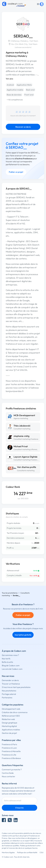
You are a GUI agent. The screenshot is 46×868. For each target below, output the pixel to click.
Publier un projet (16, 172)
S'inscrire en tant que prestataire (16, 687)
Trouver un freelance (11, 684)
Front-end (29, 95)
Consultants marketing (26, 470)
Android (10, 85)
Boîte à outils (7, 662)
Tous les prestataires (10, 593)
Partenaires (7, 698)
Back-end (30, 90)
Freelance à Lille (9, 755)
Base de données (14, 95)
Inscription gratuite (23, 635)
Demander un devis (10, 680)
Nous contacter (9, 776)
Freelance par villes (11, 740)
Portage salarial (9, 694)
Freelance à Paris (9, 744)
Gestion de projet (9, 733)
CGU (42, 852)
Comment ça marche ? (12, 770)
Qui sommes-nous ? (10, 655)
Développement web (11, 709)
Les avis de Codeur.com (12, 669)
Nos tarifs (6, 659)
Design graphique (10, 723)
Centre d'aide (8, 773)
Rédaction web (8, 719)
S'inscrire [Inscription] (19, 808)
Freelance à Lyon (9, 748)
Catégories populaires (13, 705)
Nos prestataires (9, 691)
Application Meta (24, 85)
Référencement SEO (11, 716)
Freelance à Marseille (11, 751)
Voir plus (9, 79)
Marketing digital (9, 726)
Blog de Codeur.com (11, 665)
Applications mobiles (11, 730)
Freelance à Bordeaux (11, 758)
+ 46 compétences (15, 100)
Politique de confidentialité (27, 852)
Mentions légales (8, 852)
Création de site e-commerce (15, 712)
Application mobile (15, 90)
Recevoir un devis (23, 127)
